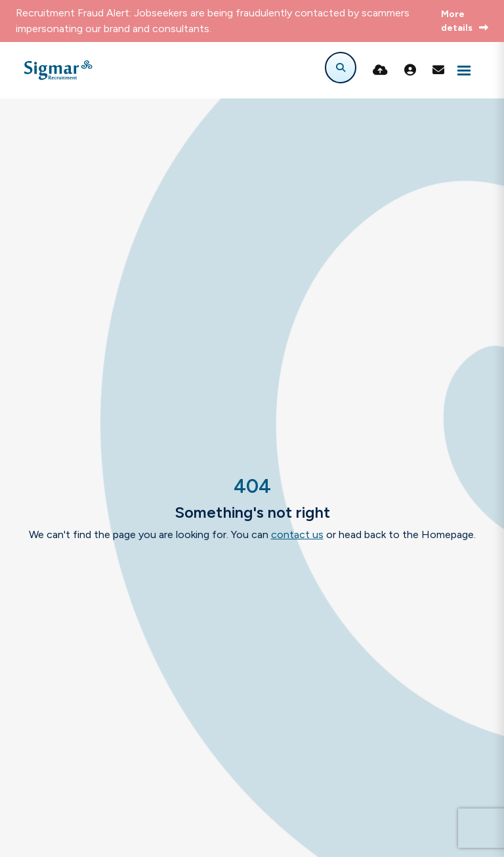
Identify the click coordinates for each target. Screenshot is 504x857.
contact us (297, 534)
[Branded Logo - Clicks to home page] (58, 70)
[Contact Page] (438, 70)
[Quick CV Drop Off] (380, 70)
